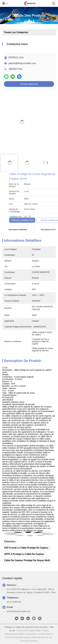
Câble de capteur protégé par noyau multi (27, 560)
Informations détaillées (18, 230)
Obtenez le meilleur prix (43, 220)
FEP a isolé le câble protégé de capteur (26, 548)
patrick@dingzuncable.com (22, 63)
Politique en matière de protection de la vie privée (26, 627)
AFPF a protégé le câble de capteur (24, 554)
